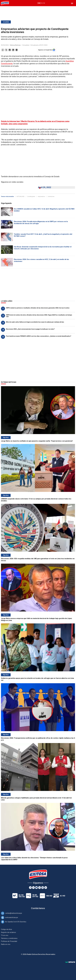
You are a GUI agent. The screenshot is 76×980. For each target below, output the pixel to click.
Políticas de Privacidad (9, 941)
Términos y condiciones (9, 938)
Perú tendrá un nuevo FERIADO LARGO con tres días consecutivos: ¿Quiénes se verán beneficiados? (39, 336)
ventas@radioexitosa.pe (14, 913)
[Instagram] (40, 888)
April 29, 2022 (45, 187)
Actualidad (6, 22)
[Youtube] (36, 888)
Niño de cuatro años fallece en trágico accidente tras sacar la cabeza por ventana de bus (35, 322)
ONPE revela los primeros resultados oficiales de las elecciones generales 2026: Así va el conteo (38, 308)
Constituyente (31, 196)
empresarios (41, 196)
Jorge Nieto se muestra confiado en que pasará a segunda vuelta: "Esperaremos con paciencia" (37, 441)
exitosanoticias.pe (12, 917)
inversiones (51, 196)
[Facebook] (30, 888)
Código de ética (6, 929)
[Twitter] (33, 888)
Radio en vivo (6, 944)
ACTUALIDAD (21, 196)
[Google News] (43, 888)
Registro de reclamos (8, 932)
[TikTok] (46, 888)
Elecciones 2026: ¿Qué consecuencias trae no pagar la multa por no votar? (30, 329)
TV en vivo (5, 935)
